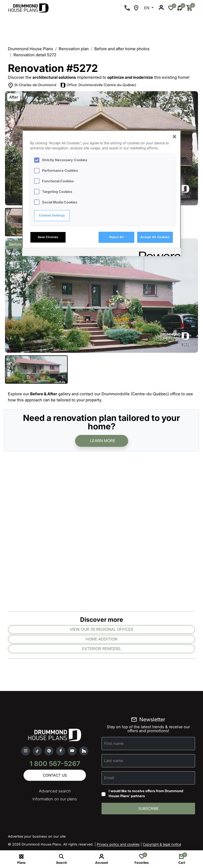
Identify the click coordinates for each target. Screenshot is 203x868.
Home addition (101, 639)
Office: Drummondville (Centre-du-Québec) (101, 85)
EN (147, 8)
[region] (101, 193)
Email (109, 778)
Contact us (55, 775)
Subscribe (148, 808)
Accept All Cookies (155, 237)
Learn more (103, 441)
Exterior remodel (101, 649)
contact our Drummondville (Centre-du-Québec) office (130, 394)
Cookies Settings (52, 215)
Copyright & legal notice (162, 844)
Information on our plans (55, 799)
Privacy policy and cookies (118, 844)
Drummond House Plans (31, 49)
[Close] (174, 137)
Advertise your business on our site (37, 836)
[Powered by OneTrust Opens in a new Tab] (158, 253)
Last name (114, 761)
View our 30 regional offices (102, 629)
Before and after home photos (122, 49)
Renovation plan (74, 49)
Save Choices (48, 237)
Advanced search (55, 791)
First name (114, 743)
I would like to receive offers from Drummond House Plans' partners (146, 793)
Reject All (116, 237)
